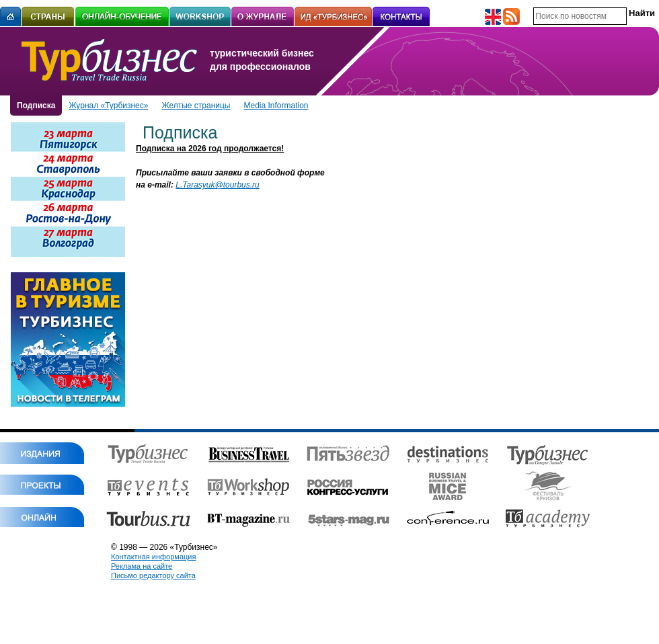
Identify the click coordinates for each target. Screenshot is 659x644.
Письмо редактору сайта (153, 575)
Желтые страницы (196, 106)
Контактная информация (153, 557)
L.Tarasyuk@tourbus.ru (217, 185)
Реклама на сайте (142, 566)
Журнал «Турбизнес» (108, 106)
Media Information (276, 106)
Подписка (36, 106)
